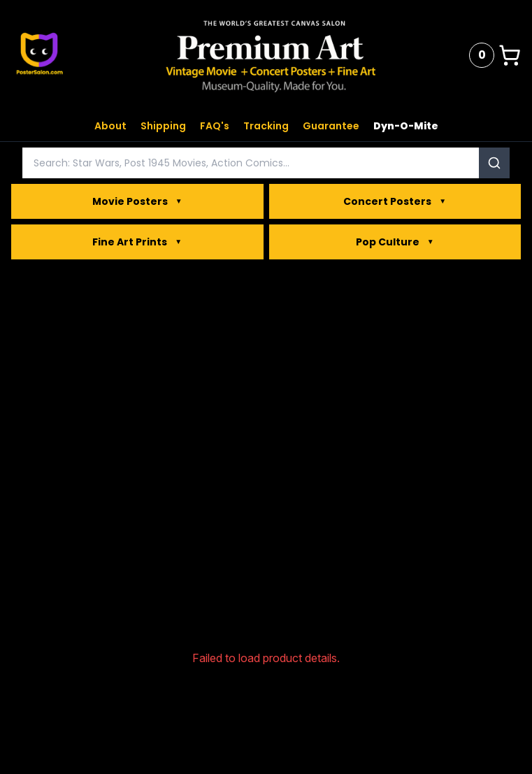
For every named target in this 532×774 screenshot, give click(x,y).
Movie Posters (137, 201)
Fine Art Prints (137, 242)
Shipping (163, 126)
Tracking (266, 126)
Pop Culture (395, 242)
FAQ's (215, 126)
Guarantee (331, 126)
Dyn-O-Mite (406, 126)
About (110, 126)
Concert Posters (395, 201)
